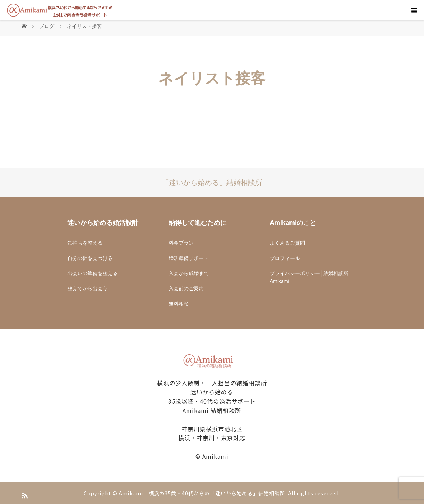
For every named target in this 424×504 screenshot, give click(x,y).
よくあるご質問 (287, 243)
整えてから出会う (88, 288)
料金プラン (181, 243)
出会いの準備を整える (93, 273)
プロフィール (285, 258)
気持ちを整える (85, 243)
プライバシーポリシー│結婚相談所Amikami (309, 277)
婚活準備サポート (189, 258)
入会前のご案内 (186, 288)
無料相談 (179, 304)
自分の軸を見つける (90, 258)
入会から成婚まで (189, 273)
